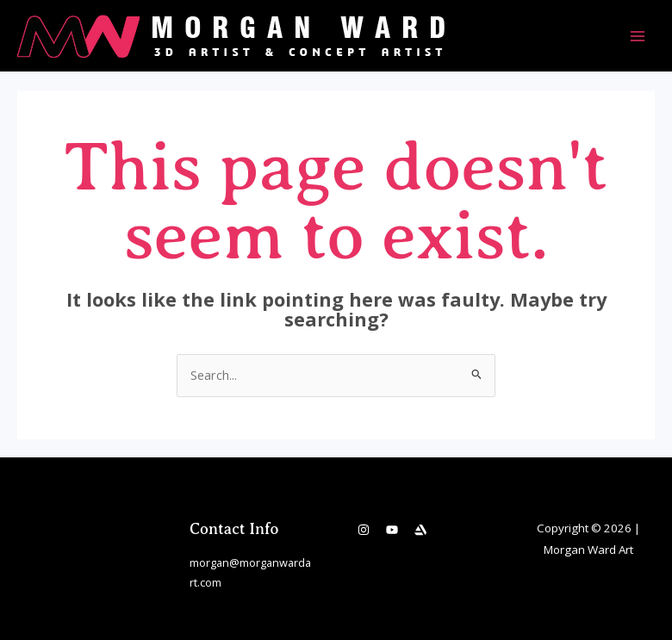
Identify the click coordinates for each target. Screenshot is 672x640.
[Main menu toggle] (638, 35)
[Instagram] (364, 530)
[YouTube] (392, 530)
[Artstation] (420, 530)
